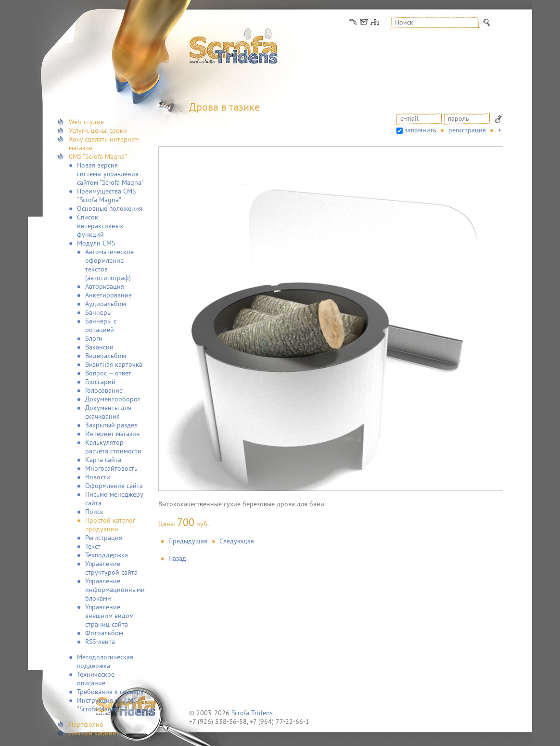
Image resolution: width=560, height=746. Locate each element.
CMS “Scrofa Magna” (98, 156)
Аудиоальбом (106, 304)
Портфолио (86, 724)
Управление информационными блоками (115, 590)
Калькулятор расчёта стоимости (113, 447)
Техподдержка (107, 555)
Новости (98, 477)
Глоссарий (100, 382)
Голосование (104, 390)
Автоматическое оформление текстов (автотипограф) (109, 265)
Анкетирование (108, 295)
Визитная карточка (114, 364)
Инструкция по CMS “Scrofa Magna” (107, 705)
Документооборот (113, 399)
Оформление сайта (114, 486)
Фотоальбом (104, 633)
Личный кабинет (94, 733)
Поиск (94, 512)
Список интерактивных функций (100, 226)
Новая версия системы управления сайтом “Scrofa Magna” (110, 174)
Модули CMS (96, 243)
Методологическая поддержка (105, 661)
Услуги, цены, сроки (98, 130)
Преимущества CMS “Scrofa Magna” (106, 195)
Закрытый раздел (111, 425)
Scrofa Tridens (252, 713)
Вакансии (99, 347)
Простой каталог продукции (110, 525)
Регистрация (104, 538)
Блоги (94, 338)
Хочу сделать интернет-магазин (104, 143)
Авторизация (105, 286)
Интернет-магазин (113, 434)
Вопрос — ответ (108, 373)
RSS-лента (100, 642)
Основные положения (110, 208)
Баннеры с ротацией (101, 325)
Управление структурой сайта (111, 568)
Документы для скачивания (108, 412)
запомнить (420, 130)
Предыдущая (188, 541)
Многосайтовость (111, 468)
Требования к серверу (110, 692)
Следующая (237, 541)
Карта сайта (103, 460)
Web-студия (86, 122)
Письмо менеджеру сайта (114, 499)
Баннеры (98, 312)
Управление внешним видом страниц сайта (109, 616)
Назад (177, 558)
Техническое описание (96, 679)
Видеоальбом (106, 356)
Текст (93, 546)
